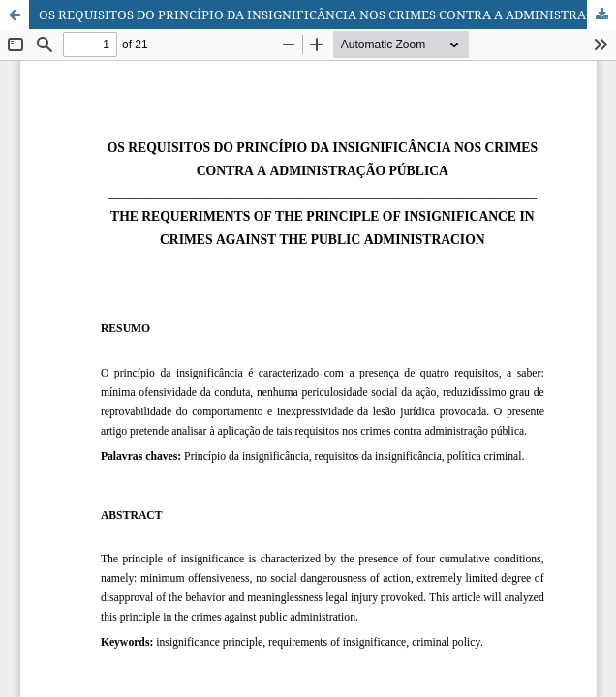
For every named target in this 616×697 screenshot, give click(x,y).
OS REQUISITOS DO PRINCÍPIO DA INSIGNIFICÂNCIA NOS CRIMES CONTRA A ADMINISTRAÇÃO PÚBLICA (327, 15)
